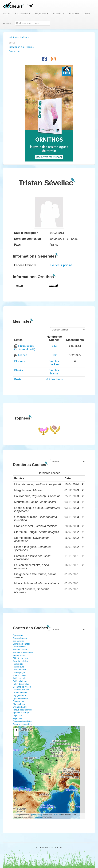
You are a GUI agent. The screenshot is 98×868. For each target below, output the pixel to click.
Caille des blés (20, 670)
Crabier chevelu (20, 693)
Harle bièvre (18, 667)
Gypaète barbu (20, 707)
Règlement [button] (42, 14)
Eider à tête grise (21, 658)
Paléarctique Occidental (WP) (25, 347)
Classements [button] (23, 14)
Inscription (74, 14)
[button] (31, 5)
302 (54, 355)
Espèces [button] (59, 14)
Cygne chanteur (20, 638)
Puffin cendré (19, 678)
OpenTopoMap (36, 817)
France (23, 355)
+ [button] (17, 730)
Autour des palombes (23, 710)
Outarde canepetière (22, 724)
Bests (18, 379)
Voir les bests (54, 379)
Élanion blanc (19, 704)
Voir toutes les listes (19, 37)
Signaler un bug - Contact (22, 47)
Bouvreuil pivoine (61, 265)
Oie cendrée (18, 641)
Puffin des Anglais (21, 684)
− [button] (17, 734)
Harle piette (18, 664)
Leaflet (16, 815)
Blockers (20, 361)
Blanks (19, 370)
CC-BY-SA (57, 815)
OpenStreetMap (36, 815)
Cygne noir (18, 635)
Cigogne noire (19, 695)
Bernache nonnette (22, 644)
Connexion (14, 51)
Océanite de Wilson (22, 687)
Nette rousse (19, 655)
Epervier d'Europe (21, 713)
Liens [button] (87, 14)
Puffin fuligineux (20, 681)
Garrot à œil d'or (20, 661)
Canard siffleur (20, 647)
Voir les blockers (54, 363)
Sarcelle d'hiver (20, 650)
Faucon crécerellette (22, 721)
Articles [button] (8, 23)
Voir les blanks (54, 372)
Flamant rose (19, 701)
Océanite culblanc (21, 690)
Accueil (7, 14)
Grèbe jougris (19, 673)
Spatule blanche (20, 698)
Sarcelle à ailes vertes (23, 652)
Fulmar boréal (19, 675)
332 (54, 346)
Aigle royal (18, 718)
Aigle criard (18, 716)
